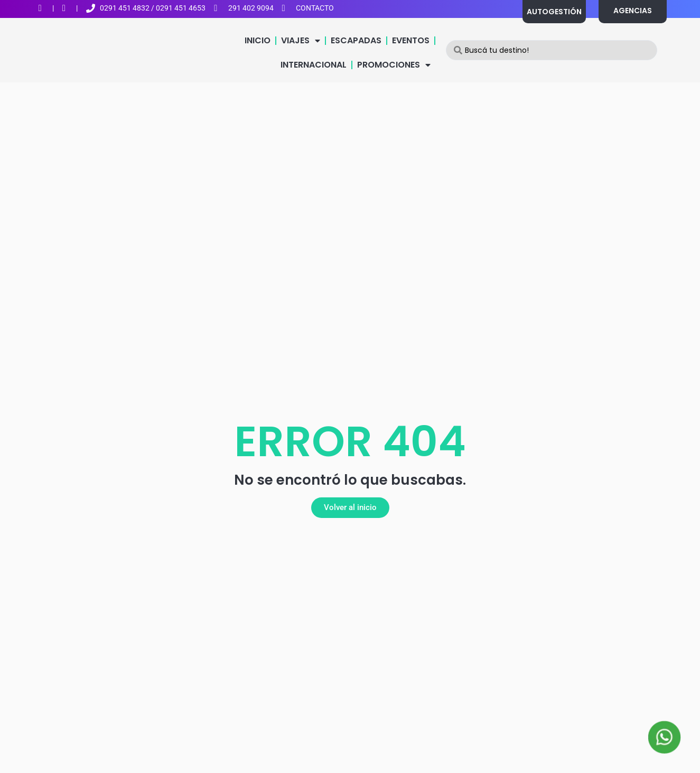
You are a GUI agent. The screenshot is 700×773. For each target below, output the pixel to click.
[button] (350, 508)
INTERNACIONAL (314, 65)
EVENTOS (411, 40)
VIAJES (301, 41)
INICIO (258, 40)
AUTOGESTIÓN (554, 12)
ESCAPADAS (356, 40)
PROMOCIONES (394, 65)
